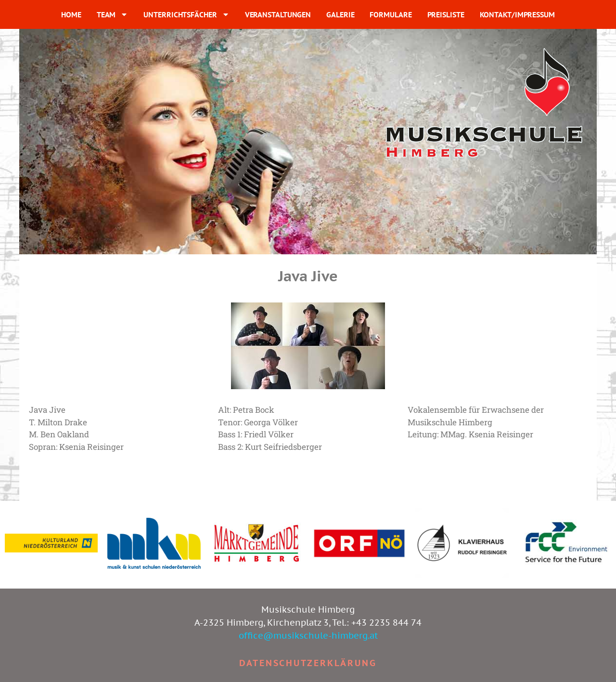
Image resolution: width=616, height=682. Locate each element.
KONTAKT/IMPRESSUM (517, 14)
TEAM (113, 14)
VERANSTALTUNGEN (278, 14)
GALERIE (340, 14)
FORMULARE (391, 14)
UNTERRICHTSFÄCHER (186, 14)
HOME (71, 14)
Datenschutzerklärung (308, 663)
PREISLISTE (446, 14)
